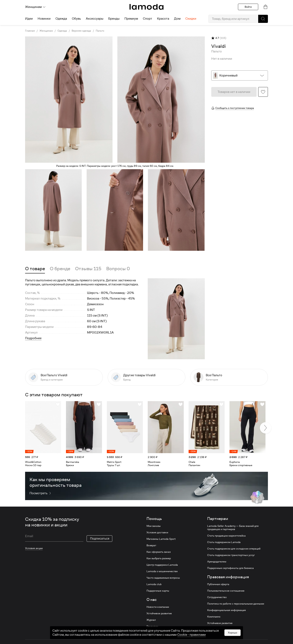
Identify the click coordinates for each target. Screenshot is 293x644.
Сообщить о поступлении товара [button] (235, 108)
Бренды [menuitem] (114, 19)
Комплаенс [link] (214, 617)
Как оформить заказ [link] (159, 552)
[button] (263, 19)
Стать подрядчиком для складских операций (234, 549)
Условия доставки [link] (157, 532)
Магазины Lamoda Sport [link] (161, 539)
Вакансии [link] (152, 626)
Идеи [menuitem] (29, 19)
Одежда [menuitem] (61, 19)
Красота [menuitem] (163, 19)
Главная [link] (30, 31)
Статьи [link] (151, 633)
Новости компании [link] (158, 607)
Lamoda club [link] (154, 584)
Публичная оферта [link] (218, 584)
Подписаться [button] (100, 539)
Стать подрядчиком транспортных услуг (231, 555)
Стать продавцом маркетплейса (226, 536)
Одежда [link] (62, 31)
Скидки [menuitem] (191, 19)
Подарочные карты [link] (158, 591)
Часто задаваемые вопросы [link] (163, 578)
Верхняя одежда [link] (81, 31)
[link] (146, 7)
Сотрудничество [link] (217, 597)
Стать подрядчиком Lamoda (224, 542)
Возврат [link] (151, 545)
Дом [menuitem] (177, 19)
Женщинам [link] (46, 31)
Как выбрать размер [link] (159, 558)
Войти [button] (248, 7)
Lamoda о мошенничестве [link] (162, 571)
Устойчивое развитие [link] (159, 613)
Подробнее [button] (33, 338)
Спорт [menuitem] (148, 19)
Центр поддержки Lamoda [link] (162, 565)
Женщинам (35, 7)
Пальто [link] (100, 31)
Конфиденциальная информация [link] (227, 610)
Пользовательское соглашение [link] (226, 591)
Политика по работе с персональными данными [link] (236, 604)
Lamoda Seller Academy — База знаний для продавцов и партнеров (233, 528)
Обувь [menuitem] (76, 19)
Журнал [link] (151, 620)
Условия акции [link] (34, 548)
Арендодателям (217, 562)
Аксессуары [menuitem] (95, 19)
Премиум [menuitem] (131, 19)
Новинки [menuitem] (44, 19)
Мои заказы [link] (154, 526)
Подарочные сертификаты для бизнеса (230, 568)
